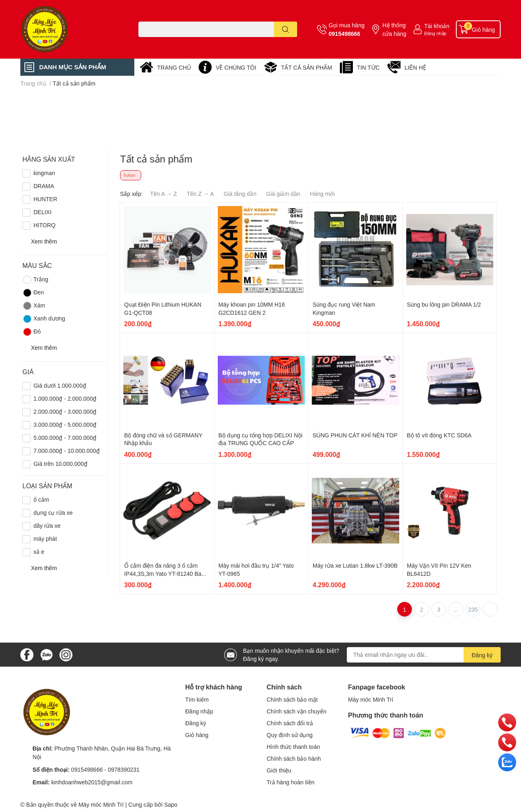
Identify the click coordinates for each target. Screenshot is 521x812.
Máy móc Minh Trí (371, 699)
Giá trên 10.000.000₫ (60, 464)
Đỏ (32, 332)
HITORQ (44, 225)
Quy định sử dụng (290, 735)
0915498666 (344, 34)
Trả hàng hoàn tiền (290, 782)
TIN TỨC (368, 67)
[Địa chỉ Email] (424, 655)
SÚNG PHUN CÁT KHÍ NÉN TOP (355, 435)
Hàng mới (322, 194)
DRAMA (44, 186)
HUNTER (45, 199)
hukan (130, 175)
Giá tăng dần (240, 194)
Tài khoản (437, 26)
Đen (33, 293)
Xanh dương (44, 319)
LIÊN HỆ (415, 67)
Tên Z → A (200, 194)
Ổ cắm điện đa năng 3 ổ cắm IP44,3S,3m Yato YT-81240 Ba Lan (163, 573)
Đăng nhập (435, 33)
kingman (44, 173)
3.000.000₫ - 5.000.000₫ (65, 425)
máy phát (45, 539)
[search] (286, 29)
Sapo (171, 804)
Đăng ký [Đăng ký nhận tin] (482, 655)
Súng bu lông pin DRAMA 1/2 (444, 304)
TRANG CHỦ (174, 67)
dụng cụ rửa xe (53, 512)
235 (473, 609)
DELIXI (42, 212)
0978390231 (124, 769)
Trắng (35, 280)
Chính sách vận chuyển (297, 711)
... (456, 609)
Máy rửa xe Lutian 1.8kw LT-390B (355, 565)
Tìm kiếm (197, 699)
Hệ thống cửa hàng (394, 29)
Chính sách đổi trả (290, 723)
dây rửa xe (47, 526)
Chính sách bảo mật (292, 699)
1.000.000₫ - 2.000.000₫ (65, 398)
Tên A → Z (164, 194)
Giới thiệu (279, 770)
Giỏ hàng (197, 735)
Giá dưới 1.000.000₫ (60, 385)
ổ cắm (41, 499)
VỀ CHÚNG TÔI (236, 67)
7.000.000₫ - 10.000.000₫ (67, 451)
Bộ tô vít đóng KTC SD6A (439, 435)
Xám (34, 306)
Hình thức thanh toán (293, 747)
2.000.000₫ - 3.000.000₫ (65, 411)
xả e (39, 552)
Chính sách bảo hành (294, 758)
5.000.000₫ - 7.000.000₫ (65, 438)
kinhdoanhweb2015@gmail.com (92, 782)
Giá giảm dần (283, 194)
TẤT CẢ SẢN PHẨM (307, 67)
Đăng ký (196, 723)
